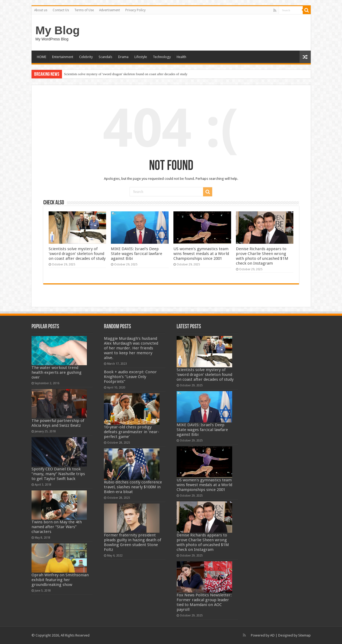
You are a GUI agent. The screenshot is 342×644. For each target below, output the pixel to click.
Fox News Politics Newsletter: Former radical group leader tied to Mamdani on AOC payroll (204, 602)
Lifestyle (141, 57)
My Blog (58, 30)
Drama (123, 57)
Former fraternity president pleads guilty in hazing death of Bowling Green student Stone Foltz (133, 542)
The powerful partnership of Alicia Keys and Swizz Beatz (58, 423)
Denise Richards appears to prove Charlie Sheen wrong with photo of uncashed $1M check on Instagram (262, 256)
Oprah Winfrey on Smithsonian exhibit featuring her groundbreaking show (60, 580)
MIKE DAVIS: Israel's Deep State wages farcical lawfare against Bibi (137, 254)
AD (272, 635)
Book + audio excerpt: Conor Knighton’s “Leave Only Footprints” (130, 377)
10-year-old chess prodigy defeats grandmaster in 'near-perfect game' (132, 432)
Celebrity (86, 57)
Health (181, 57)
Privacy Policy (135, 10)
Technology (162, 57)
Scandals (105, 57)
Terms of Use (84, 10)
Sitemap (304, 635)
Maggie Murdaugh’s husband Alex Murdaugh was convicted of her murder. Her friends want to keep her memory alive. (131, 348)
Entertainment (63, 57)
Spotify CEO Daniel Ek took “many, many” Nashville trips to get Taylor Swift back (58, 474)
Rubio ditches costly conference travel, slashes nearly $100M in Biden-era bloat (133, 487)
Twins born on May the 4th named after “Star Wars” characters (57, 527)
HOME (42, 57)
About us (41, 10)
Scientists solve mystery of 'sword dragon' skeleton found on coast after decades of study (126, 74)
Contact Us (61, 10)
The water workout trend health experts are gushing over (57, 372)
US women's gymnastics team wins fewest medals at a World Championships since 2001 (201, 254)
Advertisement (110, 10)
